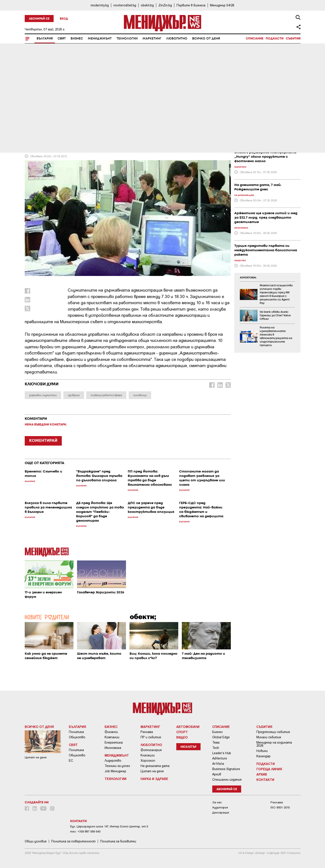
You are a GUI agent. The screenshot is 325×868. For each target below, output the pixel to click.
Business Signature (226, 769)
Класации (148, 755)
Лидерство (113, 761)
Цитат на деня (152, 771)
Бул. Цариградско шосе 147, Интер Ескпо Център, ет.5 (109, 826)
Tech (216, 748)
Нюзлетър (188, 747)
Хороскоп (148, 761)
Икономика (113, 748)
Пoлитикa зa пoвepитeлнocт (73, 841)
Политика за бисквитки (118, 841)
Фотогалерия (151, 750)
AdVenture (220, 758)
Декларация (221, 813)
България (45, 39)
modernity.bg (100, 5)
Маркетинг (152, 39)
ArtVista (218, 764)
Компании (112, 737)
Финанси (111, 732)
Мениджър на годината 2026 (274, 744)
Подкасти (275, 39)
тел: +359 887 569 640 (85, 831)
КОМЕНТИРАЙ (43, 441)
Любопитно (177, 39)
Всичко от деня (206, 39)
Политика (76, 732)
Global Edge (221, 737)
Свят (62, 39)
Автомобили (188, 727)
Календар (263, 756)
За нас (217, 802)
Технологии (127, 39)
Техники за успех (117, 766)
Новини (262, 751)
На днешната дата (155, 766)
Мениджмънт (100, 39)
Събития (293, 39)
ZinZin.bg (165, 5)
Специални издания (227, 780)
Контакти (265, 780)
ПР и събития (151, 737)
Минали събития (269, 737)
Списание (255, 39)
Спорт (182, 732)
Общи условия (36, 841)
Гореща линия (269, 769)
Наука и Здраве (154, 779)
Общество (77, 737)
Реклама (147, 732)
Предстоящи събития (273, 732)
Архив (217, 774)
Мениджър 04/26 (222, 5)
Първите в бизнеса (191, 5)
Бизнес (77, 39)
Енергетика (114, 742)
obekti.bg (147, 5)
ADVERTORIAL (248, 278)
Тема (216, 742)
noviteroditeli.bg (125, 5)
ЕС (71, 761)
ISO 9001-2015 (280, 807)
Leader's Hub (222, 753)
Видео (182, 737)
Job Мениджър (115, 771)
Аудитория (220, 807)
